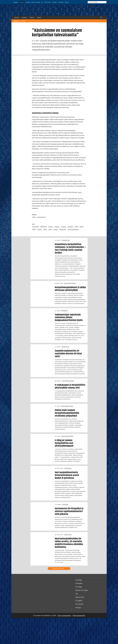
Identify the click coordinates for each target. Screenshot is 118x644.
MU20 (76, 227)
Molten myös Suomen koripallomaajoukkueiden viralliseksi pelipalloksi (67, 413)
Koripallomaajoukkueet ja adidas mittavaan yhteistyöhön (70, 289)
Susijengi (16, 2)
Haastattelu (36, 227)
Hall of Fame (47, 2)
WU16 (50, 230)
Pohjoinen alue (66, 240)
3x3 (42, 2)
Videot (39, 17)
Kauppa (67, 2)
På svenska (61, 2)
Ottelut (32, 17)
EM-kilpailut (44, 227)
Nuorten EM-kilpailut (73, 230)
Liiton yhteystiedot (64, 615)
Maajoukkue (63, 230)
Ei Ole (34, 217)
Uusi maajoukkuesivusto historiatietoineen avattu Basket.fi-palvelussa (67, 475)
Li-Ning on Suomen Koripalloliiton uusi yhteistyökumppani (64, 443)
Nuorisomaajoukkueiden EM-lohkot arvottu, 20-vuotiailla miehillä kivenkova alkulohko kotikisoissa (69, 543)
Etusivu (17, 17)
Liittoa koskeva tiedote (70, 283)
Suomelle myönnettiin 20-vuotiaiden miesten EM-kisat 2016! (68, 354)
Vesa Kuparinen (41, 217)
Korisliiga (28, 2)
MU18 (82, 227)
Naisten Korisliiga (36, 2)
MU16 (34, 230)
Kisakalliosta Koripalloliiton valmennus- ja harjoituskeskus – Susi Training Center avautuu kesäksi (70, 249)
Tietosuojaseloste (79, 615)
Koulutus (51, 227)
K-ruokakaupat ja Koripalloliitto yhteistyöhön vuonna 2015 (70, 386)
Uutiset (23, 21)
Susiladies (22, 2)
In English (54, 2)
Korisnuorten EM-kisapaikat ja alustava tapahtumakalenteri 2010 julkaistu (69, 511)
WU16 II (56, 230)
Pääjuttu (57, 227)
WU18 (45, 230)
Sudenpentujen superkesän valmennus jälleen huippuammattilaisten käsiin (69, 317)
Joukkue (24, 17)
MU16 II (40, 230)
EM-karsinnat (65, 347)
